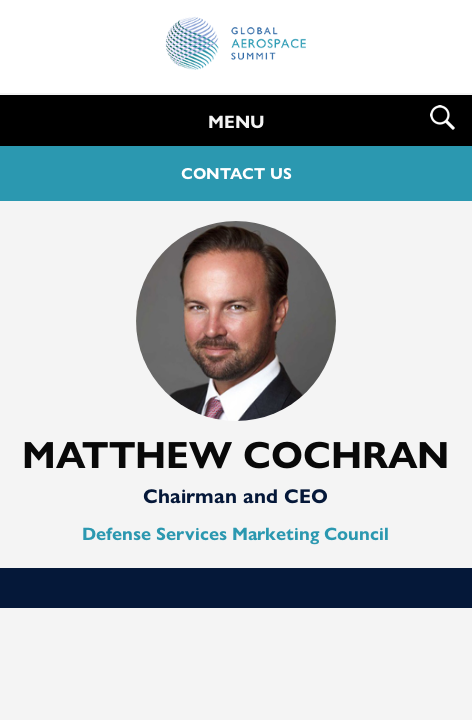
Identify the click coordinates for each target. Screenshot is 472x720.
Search (442, 117)
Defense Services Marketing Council (235, 534)
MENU (236, 122)
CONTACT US (236, 173)
